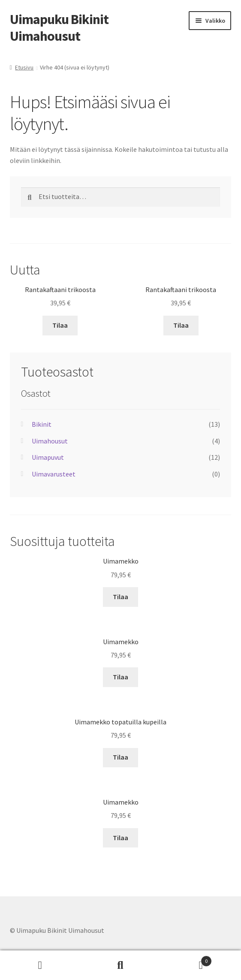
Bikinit (42, 424)
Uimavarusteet (54, 474)
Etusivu (24, 67)
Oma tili (40, 965)
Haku (120, 965)
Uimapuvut (48, 457)
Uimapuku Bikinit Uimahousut (59, 28)
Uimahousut (50, 441)
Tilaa (60, 325)
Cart (187, 959)
